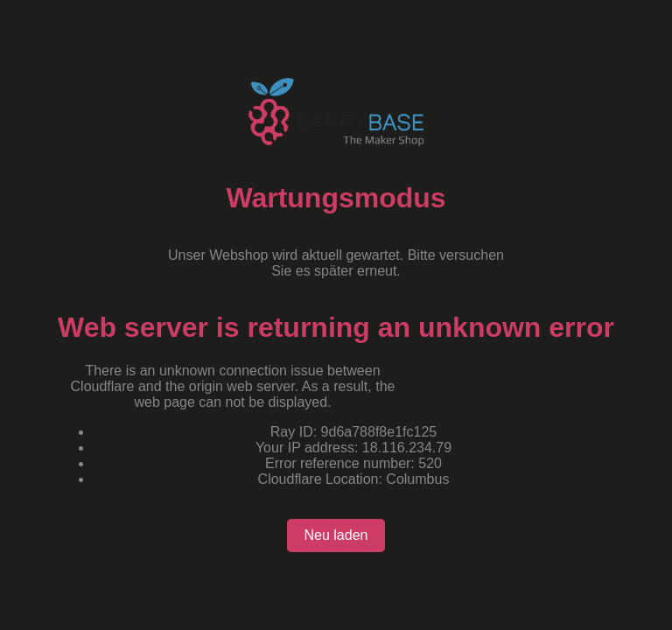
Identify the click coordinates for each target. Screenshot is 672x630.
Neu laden (336, 535)
